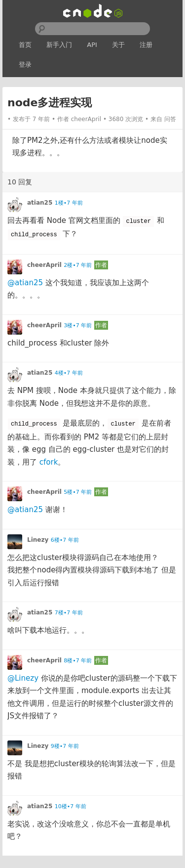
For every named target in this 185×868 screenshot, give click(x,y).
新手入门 (59, 45)
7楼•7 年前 (69, 613)
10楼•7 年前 (71, 806)
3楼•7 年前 (78, 325)
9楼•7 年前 (65, 746)
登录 (25, 65)
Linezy (38, 540)
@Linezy (23, 678)
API (92, 45)
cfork (49, 462)
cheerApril (86, 119)
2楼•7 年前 (78, 265)
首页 (25, 45)
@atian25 (25, 283)
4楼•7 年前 (69, 373)
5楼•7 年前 (78, 492)
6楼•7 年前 (65, 540)
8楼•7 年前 (78, 661)
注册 (146, 45)
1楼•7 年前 (69, 203)
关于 (118, 45)
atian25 (40, 203)
